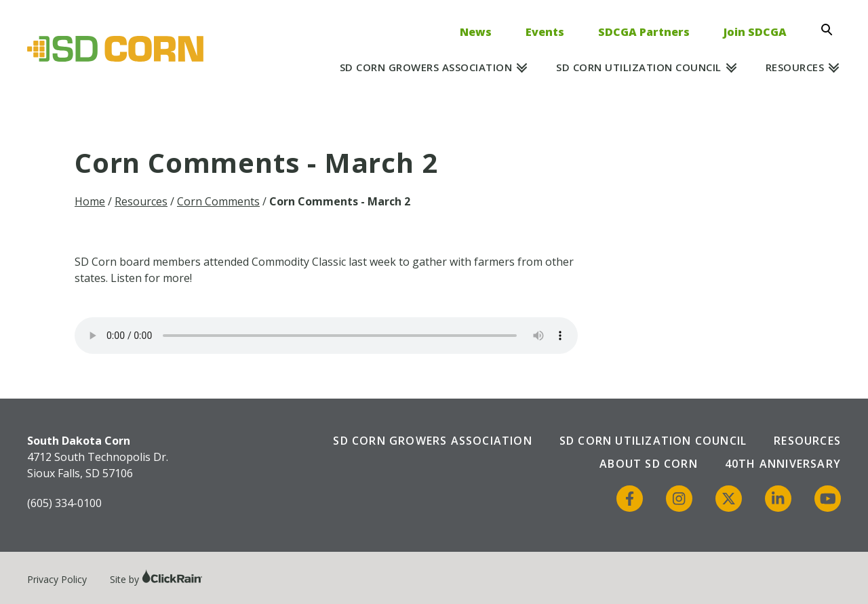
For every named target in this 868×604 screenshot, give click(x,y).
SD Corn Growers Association (426, 67)
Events (545, 32)
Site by (156, 579)
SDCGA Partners (644, 32)
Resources (795, 67)
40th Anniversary (783, 464)
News (476, 32)
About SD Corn (649, 464)
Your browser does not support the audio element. (326, 336)
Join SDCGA (755, 32)
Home (90, 201)
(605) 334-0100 (64, 503)
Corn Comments (218, 201)
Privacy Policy (57, 579)
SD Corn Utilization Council (639, 67)
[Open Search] (831, 30)
